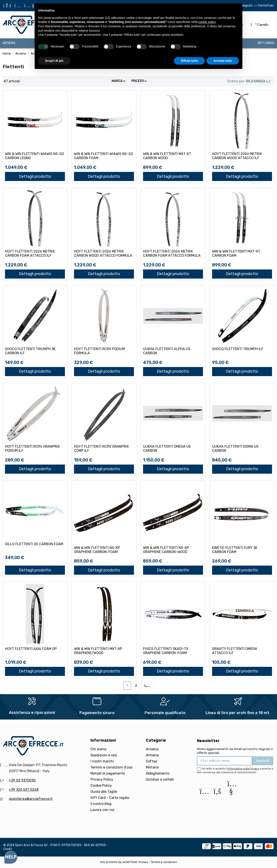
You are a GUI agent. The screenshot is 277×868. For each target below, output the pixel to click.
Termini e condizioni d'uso (111, 767)
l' (243, 769)
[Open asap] (11, 857)
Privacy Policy (102, 779)
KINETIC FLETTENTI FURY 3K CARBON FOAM (235, 550)
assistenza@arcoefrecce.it (31, 799)
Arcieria (152, 749)
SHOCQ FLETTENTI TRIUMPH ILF (238, 349)
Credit (8, 849)
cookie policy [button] (207, 22)
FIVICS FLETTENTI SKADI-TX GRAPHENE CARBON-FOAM (166, 651)
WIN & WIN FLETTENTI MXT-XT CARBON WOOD (167, 156)
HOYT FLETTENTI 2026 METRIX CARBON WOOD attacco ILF (237, 156)
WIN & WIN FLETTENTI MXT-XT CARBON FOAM (236, 253)
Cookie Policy (101, 786)
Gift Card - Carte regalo (110, 798)
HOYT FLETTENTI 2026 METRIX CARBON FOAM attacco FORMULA (172, 253)
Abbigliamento (158, 773)
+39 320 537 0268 (24, 790)
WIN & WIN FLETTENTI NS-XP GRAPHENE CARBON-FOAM (97, 550)
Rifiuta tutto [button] (189, 61)
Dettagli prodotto (35, 176)
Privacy (143, 862)
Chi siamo (98, 749)
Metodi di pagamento (108, 773)
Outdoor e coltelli (160, 779)
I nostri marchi (102, 761)
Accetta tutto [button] (223, 61)
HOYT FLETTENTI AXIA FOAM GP (31, 649)
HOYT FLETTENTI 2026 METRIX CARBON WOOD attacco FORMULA (103, 253)
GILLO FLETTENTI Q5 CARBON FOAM (34, 544)
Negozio (247, 6)
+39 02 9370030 (22, 780)
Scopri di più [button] (54, 61)
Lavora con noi (102, 810)
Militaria (152, 767)
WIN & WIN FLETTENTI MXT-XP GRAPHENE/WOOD (98, 651)
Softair (152, 761)
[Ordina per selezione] (249, 81)
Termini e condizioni (164, 862)
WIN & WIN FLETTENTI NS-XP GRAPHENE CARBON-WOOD (166, 550)
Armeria (152, 755)
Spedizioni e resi (104, 755)
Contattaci (266, 6)
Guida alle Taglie (104, 792)
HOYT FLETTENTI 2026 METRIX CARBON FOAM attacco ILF (30, 253)
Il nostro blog (101, 804)
